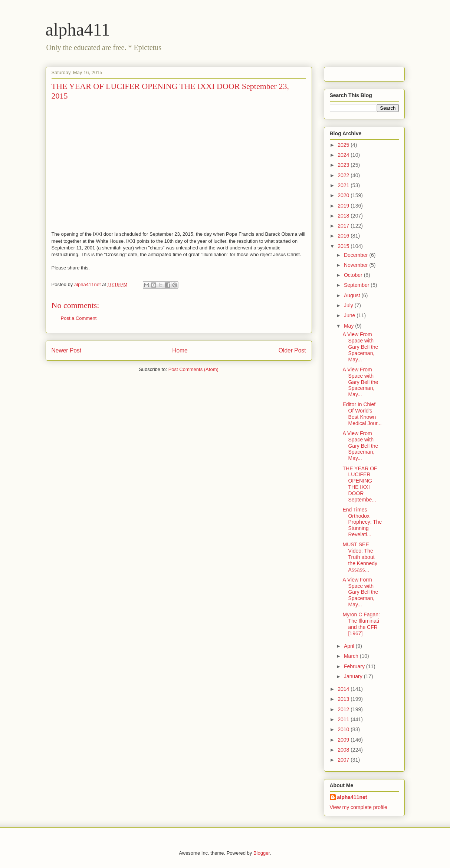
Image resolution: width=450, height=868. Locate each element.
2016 (344, 236)
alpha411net (352, 797)
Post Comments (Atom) (193, 369)
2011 (344, 719)
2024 (344, 155)
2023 (344, 165)
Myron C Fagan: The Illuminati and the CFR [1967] (361, 624)
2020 (344, 195)
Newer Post (67, 350)
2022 (344, 175)
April (350, 646)
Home (180, 350)
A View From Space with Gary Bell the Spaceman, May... (360, 347)
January (354, 676)
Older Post (292, 350)
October (354, 275)
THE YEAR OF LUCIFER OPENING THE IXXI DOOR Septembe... (360, 484)
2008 (344, 750)
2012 (344, 709)
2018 (344, 216)
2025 (344, 145)
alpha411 (78, 29)
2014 (344, 689)
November (357, 265)
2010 (344, 729)
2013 (344, 699)
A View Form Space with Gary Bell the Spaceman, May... (360, 592)
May (349, 326)
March (352, 656)
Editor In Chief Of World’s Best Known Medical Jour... (362, 414)
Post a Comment (79, 318)
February (355, 666)
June (350, 315)
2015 (344, 246)
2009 (344, 740)
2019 (344, 206)
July (349, 305)
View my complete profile (359, 807)
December (357, 255)
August (353, 295)
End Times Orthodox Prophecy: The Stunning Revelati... (362, 522)
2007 (344, 760)
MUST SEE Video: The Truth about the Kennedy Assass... (360, 557)
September (357, 285)
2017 (344, 226)
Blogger (262, 853)
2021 (344, 185)
